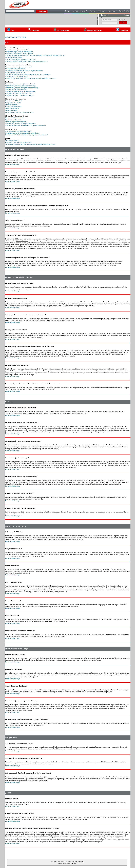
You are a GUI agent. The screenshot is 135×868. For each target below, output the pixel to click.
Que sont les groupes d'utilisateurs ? (16, 122)
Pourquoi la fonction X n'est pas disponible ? (19, 143)
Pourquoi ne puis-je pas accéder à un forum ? (19, 93)
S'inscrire (127, 15)
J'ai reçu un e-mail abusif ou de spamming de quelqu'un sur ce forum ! (26, 135)
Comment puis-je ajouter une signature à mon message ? (22, 88)
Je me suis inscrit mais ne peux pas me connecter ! (21, 59)
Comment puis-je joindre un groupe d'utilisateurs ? (21, 124)
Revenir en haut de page (13, 165)
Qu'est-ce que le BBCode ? (13, 101)
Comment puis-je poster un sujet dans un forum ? (20, 84)
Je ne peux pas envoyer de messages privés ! (19, 131)
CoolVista (53, 861)
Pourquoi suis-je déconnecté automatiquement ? (20, 54)
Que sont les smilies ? (12, 105)
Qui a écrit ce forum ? (12, 141)
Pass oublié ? (123, 20)
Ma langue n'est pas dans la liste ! (15, 73)
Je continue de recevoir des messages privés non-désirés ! (23, 133)
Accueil (68, 11)
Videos (75, 11)
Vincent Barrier (79, 861)
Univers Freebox (71, 863)
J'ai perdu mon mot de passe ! (14, 57)
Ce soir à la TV (124, 11)
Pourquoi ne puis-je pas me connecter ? (17, 50)
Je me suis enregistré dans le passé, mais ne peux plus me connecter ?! (26, 61)
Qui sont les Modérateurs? (13, 120)
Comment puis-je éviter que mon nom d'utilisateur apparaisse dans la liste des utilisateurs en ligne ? (35, 55)
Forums (92, 11)
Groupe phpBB (68, 802)
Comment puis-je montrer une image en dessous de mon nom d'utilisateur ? (28, 74)
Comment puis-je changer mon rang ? (17, 76)
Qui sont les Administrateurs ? (14, 118)
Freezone (101, 11)
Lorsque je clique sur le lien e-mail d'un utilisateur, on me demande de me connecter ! (31, 78)
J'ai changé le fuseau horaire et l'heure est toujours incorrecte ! (24, 71)
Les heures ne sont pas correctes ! (15, 69)
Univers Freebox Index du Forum (15, 37)
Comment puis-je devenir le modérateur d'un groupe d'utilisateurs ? (26, 125)
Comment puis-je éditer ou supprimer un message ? (21, 86)
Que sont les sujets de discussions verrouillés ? (19, 112)
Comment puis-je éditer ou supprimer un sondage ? (21, 91)
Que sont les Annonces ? (13, 108)
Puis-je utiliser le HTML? (13, 103)
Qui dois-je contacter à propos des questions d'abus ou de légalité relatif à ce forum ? (31, 144)
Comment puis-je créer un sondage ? (16, 90)
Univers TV (84, 11)
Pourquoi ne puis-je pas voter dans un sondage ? (20, 95)
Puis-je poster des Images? (13, 107)
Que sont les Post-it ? (12, 110)
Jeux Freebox (111, 11)
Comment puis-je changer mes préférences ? (19, 67)
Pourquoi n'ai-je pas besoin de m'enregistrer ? (19, 52)
